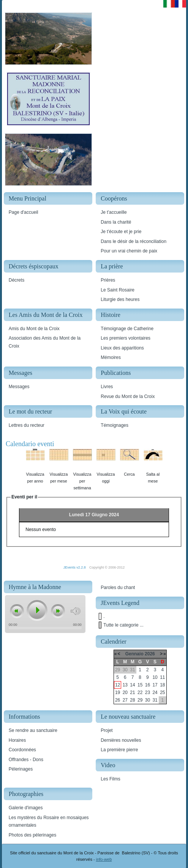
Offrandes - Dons (26, 760)
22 (140, 693)
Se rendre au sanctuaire (33, 730)
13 (125, 685)
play (36, 610)
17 (155, 685)
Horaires (17, 740)
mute (75, 611)
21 (132, 693)
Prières (108, 280)
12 (118, 685)
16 (148, 685)
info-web (104, 859)
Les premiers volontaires (126, 338)
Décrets (17, 280)
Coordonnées (22, 750)
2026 (150, 654)
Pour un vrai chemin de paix (129, 251)
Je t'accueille (114, 212)
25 (162, 693)
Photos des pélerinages (32, 835)
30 (148, 700)
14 (132, 685)
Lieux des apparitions (122, 348)
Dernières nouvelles (121, 740)
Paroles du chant (118, 588)
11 (162, 677)
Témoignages (115, 425)
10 (155, 677)
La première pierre (119, 750)
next (58, 611)
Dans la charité (116, 222)
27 (125, 700)
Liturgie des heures (120, 299)
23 (148, 693)
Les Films (110, 779)
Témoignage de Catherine (127, 329)
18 (162, 685)
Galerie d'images (26, 808)
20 (125, 693)
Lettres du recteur (27, 425)
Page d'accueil (24, 212)
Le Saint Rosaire (118, 290)
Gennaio (134, 654)
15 (140, 685)
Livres (107, 387)
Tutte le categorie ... (123, 625)
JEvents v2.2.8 (75, 567)
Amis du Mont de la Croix (34, 329)
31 (155, 700)
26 (118, 700)
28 (132, 700)
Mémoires (111, 357)
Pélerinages (21, 769)
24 (155, 693)
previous (17, 611)
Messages (19, 387)
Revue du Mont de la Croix (128, 396)
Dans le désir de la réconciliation (133, 241)
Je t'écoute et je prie (121, 232)
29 (140, 700)
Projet (107, 730)
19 (118, 693)
